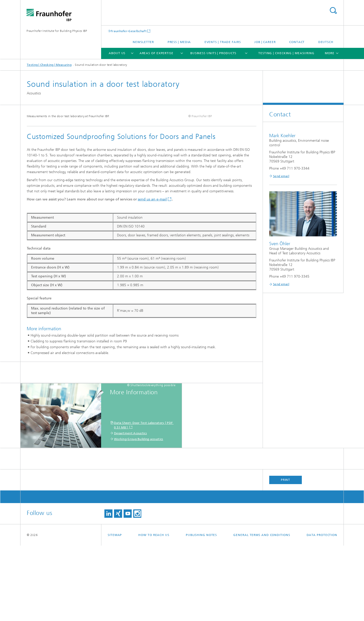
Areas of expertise (156, 53)
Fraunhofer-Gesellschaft (129, 31)
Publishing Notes (201, 610)
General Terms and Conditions (262, 610)
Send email (281, 176)
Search (333, 11)
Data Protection (322, 610)
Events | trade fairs (223, 42)
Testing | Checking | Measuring (286, 53)
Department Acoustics (130, 509)
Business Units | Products (213, 53)
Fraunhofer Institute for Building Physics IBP (57, 31)
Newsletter (143, 42)
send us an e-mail (152, 275)
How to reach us (154, 610)
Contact (297, 42)
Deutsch (326, 42)
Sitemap (115, 610)
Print (286, 555)
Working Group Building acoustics (139, 514)
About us (117, 53)
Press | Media (179, 42)
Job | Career (265, 42)
